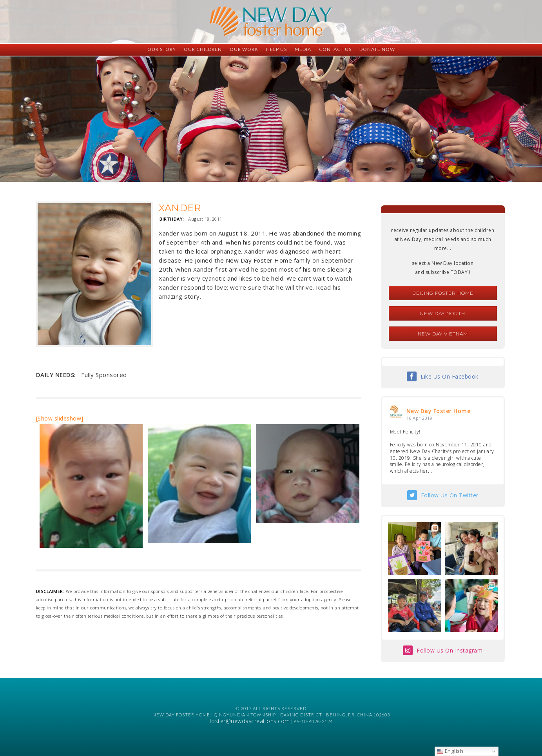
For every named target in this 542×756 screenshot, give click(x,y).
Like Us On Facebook (450, 376)
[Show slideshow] (60, 418)
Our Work (244, 49)
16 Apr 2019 (420, 418)
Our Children (203, 49)
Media (303, 49)
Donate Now (377, 49)
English (450, 751)
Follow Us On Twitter (450, 495)
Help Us (276, 49)
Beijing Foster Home (443, 293)
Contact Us (335, 49)
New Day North (443, 313)
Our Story (162, 49)
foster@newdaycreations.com (250, 721)
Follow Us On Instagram (450, 650)
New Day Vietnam (443, 334)
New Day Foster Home (439, 411)
